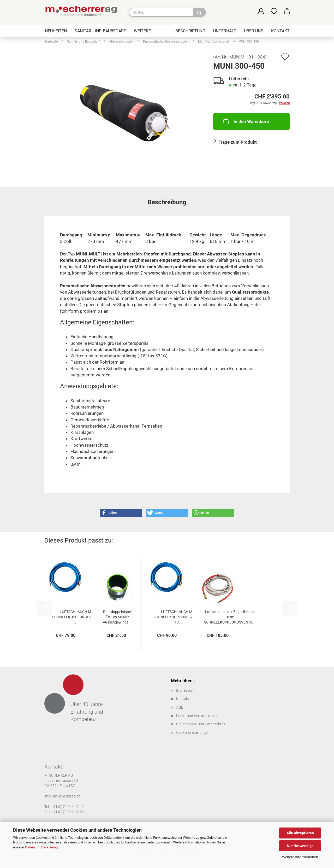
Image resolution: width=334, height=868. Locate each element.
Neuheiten (56, 31)
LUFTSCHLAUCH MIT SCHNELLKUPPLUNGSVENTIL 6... (77, 617)
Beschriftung (190, 31)
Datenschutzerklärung (41, 847)
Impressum (185, 690)
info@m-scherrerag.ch (62, 796)
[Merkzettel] (274, 12)
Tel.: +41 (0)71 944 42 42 (64, 807)
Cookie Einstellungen (193, 732)
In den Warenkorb (245, 121)
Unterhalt (225, 31)
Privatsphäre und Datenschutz (201, 724)
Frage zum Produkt (238, 142)
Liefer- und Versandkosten (197, 716)
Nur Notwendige (300, 846)
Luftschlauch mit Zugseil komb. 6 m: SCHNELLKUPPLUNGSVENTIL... (230, 617)
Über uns (254, 31)
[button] (261, 12)
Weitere (142, 31)
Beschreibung (167, 202)
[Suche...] (199, 12)
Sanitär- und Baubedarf (100, 31)
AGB (180, 707)
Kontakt (280, 31)
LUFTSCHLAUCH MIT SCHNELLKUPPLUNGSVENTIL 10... (178, 617)
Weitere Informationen (300, 857)
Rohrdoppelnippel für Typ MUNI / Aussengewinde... (117, 617)
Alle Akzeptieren (300, 833)
